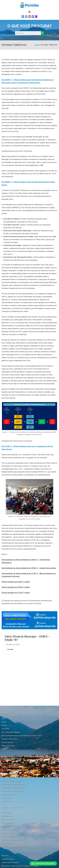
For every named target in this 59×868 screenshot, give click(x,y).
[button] (30, 12)
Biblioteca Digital (7, 826)
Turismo (4, 725)
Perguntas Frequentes (9, 794)
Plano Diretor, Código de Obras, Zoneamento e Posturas (20, 866)
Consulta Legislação (8, 771)
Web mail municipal (8, 746)
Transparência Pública (9, 774)
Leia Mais (10, 649)
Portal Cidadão (7, 813)
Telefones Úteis (7, 798)
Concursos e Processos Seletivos (13, 781)
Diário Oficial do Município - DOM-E (13, 767)
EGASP (4, 749)
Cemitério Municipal (8, 836)
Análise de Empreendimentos (11, 764)
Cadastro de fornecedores (10, 862)
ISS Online (5, 856)
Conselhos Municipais (9, 777)
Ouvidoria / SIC (7, 816)
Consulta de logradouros (10, 830)
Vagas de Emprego (8, 823)
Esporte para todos (8, 819)
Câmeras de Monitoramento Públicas (14, 840)
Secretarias (5, 729)
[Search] (28, 33)
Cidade (4, 722)
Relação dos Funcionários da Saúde (13, 784)
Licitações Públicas (8, 859)
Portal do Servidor (8, 742)
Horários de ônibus (8, 833)
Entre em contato (7, 801)
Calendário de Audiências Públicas (13, 788)
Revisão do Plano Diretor (10, 739)
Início (3, 719)
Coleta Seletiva (7, 843)
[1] (3, 601)
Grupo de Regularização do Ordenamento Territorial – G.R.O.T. (22, 736)
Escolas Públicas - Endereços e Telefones (15, 847)
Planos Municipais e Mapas (11, 732)
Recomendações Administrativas (13, 791)
